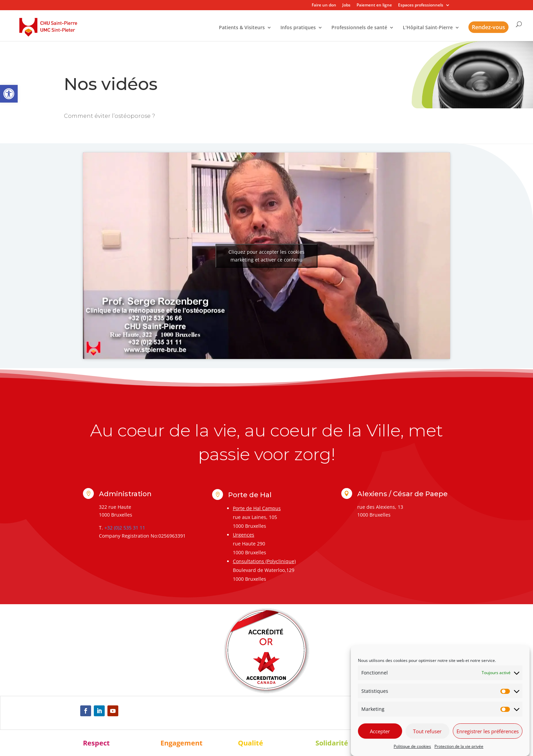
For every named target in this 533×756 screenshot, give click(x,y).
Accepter (380, 731)
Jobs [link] (346, 5)
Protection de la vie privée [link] (459, 746)
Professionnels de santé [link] (359, 28)
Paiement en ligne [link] (374, 5)
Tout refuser (427, 731)
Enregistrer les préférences (488, 731)
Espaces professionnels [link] (421, 5)
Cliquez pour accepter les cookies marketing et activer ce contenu (266, 256)
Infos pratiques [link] (298, 28)
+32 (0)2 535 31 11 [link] (125, 528)
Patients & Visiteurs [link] (242, 28)
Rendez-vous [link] (488, 27)
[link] (9, 94)
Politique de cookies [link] (412, 746)
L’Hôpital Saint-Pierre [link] (428, 28)
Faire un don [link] (324, 5)
